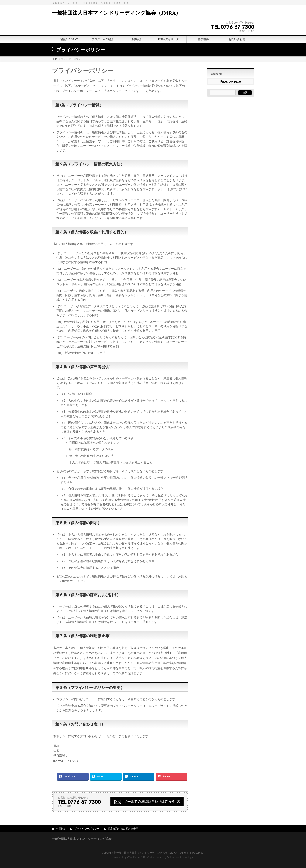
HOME (55, 59)
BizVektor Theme (153, 857)
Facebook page (231, 81)
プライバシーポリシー (87, 829)
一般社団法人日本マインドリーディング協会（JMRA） (116, 13)
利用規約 (61, 829)
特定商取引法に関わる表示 (123, 829)
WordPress (134, 857)
